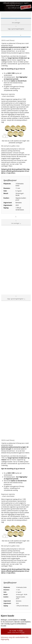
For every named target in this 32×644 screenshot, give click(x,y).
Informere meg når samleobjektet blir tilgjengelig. (15, 638)
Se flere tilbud (16, 632)
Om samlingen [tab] (16, 21)
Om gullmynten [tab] (16, 15)
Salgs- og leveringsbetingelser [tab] (16, 28)
